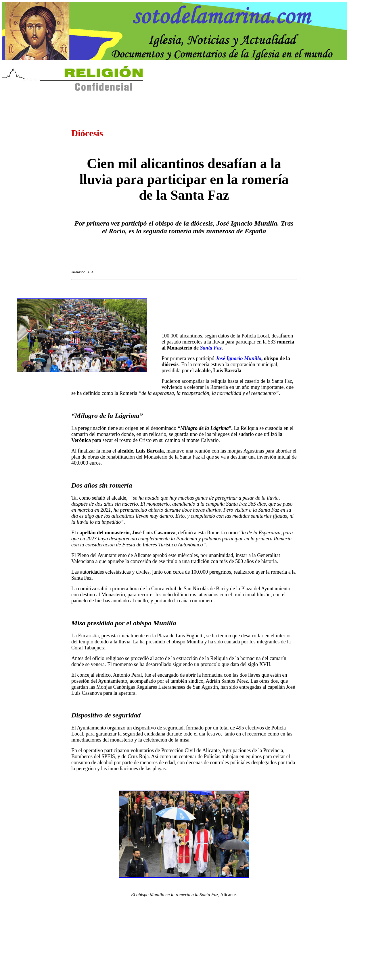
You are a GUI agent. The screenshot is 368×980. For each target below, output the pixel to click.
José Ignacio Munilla (238, 358)
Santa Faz (211, 348)
